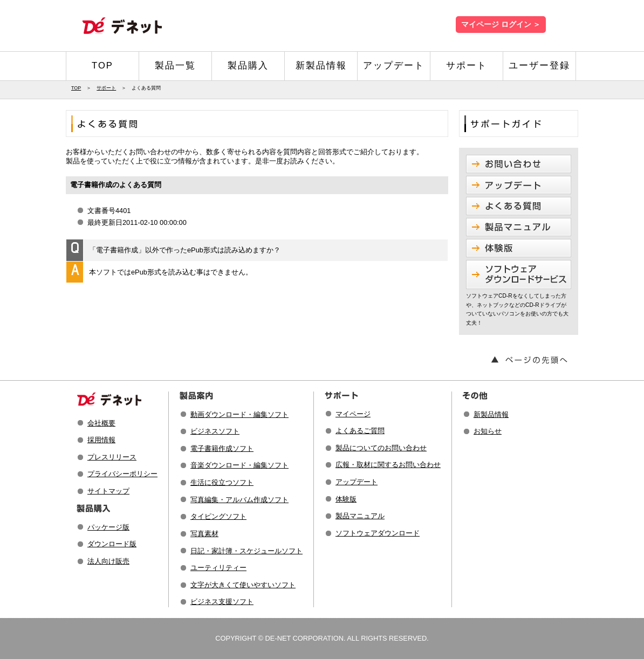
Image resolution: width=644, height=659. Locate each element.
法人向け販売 (108, 561)
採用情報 (101, 440)
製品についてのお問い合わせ (381, 448)
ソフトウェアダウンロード (378, 533)
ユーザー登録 (539, 66)
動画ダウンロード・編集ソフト (239, 414)
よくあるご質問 (360, 431)
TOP (102, 66)
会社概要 (101, 423)
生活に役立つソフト (222, 482)
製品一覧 (175, 66)
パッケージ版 (108, 527)
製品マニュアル (360, 516)
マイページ (353, 414)
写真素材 (204, 534)
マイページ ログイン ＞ (501, 25)
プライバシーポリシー (122, 474)
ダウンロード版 (112, 544)
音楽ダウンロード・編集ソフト (239, 465)
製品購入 (248, 66)
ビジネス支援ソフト (222, 602)
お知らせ (488, 431)
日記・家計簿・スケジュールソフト (246, 551)
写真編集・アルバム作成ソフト (239, 500)
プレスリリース (112, 457)
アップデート (394, 66)
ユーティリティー (218, 568)
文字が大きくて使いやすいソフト (243, 585)
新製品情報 (321, 66)
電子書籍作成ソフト (222, 448)
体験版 (346, 499)
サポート (467, 66)
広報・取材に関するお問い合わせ (388, 465)
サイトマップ (108, 491)
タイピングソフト (218, 516)
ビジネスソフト (215, 431)
